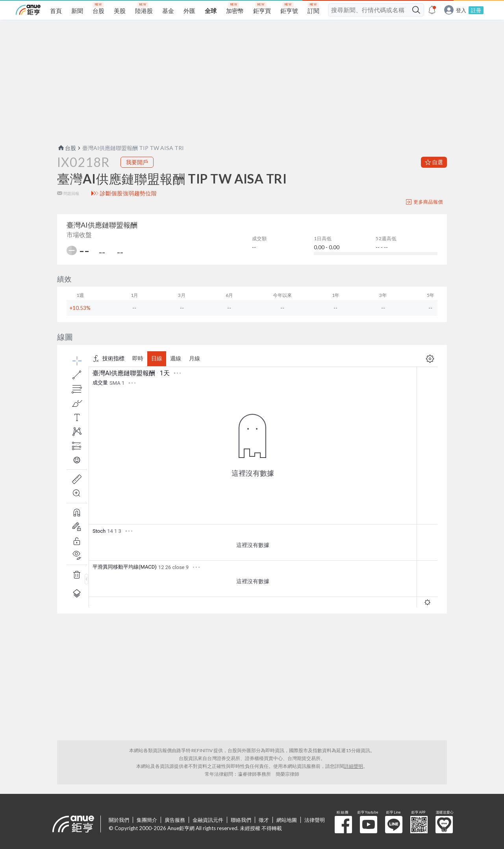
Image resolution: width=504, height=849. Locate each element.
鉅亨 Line (394, 825)
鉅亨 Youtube (369, 825)
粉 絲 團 (343, 825)
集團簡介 (147, 820)
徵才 (264, 820)
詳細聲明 (354, 766)
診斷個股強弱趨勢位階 (129, 193)
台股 (67, 148)
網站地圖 (287, 820)
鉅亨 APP (419, 825)
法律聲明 (315, 820)
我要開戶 (137, 162)
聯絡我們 (241, 820)
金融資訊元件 (208, 820)
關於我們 (119, 820)
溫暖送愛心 (444, 825)
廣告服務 (175, 820)
